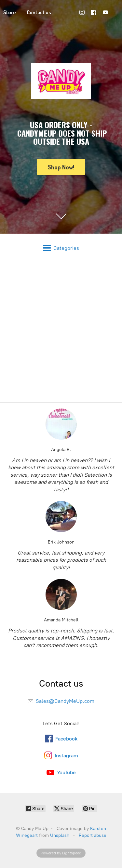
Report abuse (93, 835)
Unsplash (60, 835)
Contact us (39, 12)
